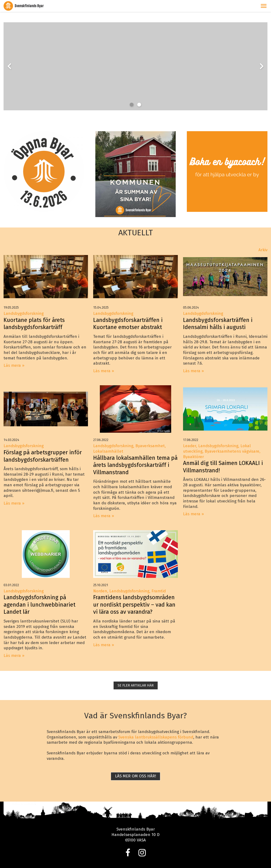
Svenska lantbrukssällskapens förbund (156, 737)
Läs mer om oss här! (135, 776)
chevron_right (262, 66)
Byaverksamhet (150, 446)
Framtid (159, 591)
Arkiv (263, 250)
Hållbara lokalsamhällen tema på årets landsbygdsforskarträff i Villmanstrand (135, 465)
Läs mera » (14, 365)
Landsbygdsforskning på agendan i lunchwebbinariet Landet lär (39, 605)
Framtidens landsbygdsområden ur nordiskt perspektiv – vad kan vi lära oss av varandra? (134, 605)
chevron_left (9, 66)
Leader (190, 446)
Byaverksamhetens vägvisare (232, 451)
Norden (100, 591)
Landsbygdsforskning (24, 313)
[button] (264, 6)
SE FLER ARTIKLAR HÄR (136, 685)
